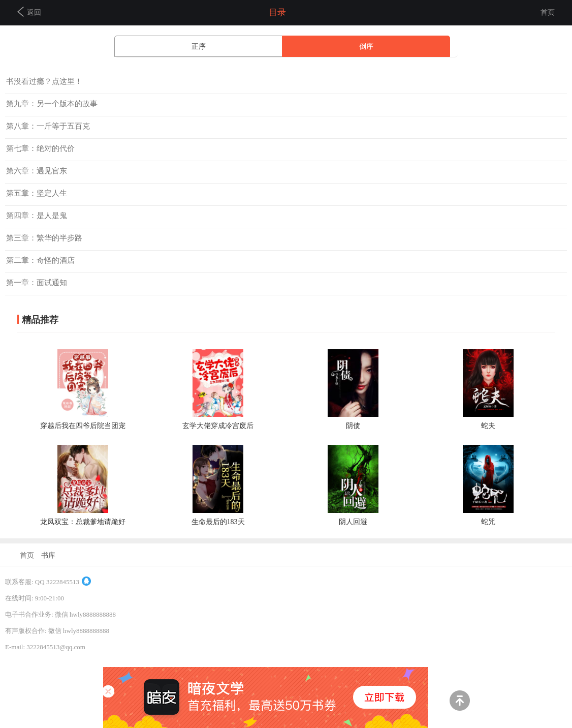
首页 (548, 12)
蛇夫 (488, 426)
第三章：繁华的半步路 (44, 238)
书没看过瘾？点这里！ (44, 81)
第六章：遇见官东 (37, 171)
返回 (29, 12)
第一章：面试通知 (37, 283)
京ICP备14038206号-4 (36, 663)
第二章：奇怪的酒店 (40, 260)
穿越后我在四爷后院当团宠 (83, 426)
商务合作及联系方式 (35, 712)
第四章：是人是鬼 (37, 216)
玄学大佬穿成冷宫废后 (218, 426)
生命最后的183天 (218, 522)
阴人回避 (353, 522)
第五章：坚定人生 (37, 193)
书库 (48, 555)
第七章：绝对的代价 (40, 148)
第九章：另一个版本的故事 (52, 104)
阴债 (353, 426)
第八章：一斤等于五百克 (48, 126)
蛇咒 (488, 522)
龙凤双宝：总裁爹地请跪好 (83, 522)
